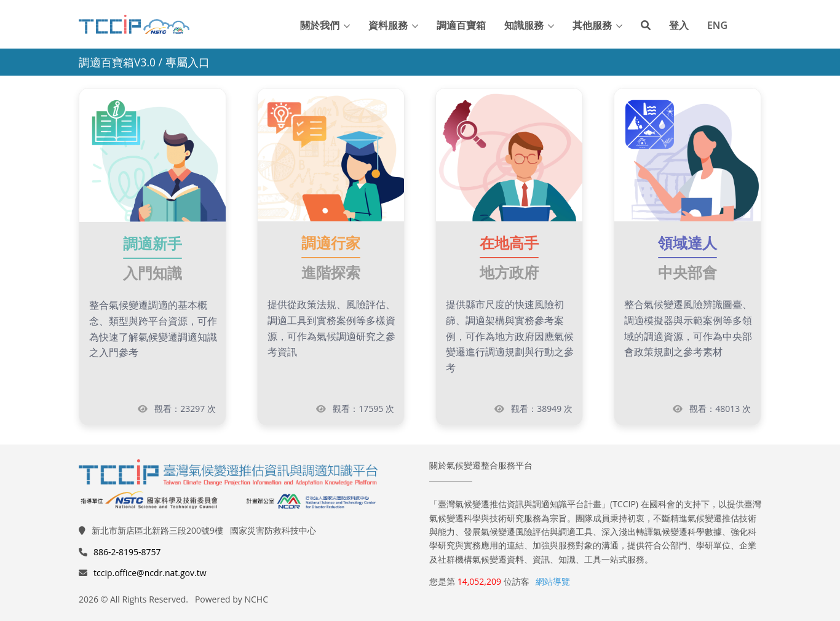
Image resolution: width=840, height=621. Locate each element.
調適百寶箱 (461, 25)
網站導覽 (553, 581)
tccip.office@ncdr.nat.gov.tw (150, 573)
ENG (717, 25)
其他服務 (592, 25)
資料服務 (388, 25)
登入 (679, 25)
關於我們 (320, 25)
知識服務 (524, 25)
